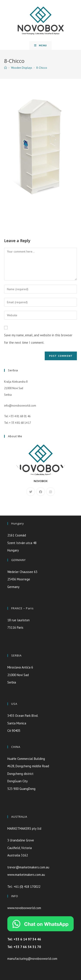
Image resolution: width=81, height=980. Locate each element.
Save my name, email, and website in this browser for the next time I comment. (38, 339)
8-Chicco (42, 68)
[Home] (6, 68)
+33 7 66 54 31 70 (27, 947)
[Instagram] (51, 492)
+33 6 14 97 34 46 (27, 939)
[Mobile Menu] (40, 45)
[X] (31, 492)
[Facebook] (41, 492)
